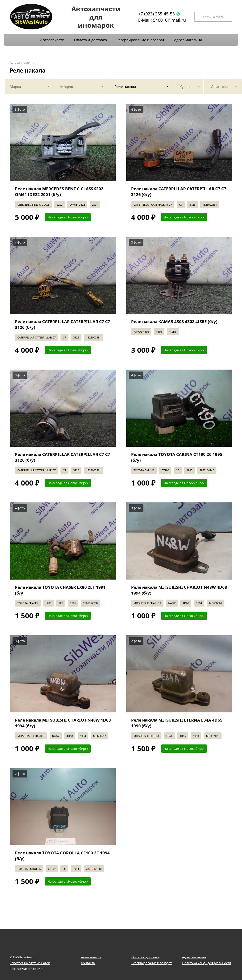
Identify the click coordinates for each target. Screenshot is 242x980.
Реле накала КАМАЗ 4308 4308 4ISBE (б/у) (174, 321)
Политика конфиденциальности (206, 963)
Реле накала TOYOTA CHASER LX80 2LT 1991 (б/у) (60, 590)
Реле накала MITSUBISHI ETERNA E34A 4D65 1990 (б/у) (177, 723)
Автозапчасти (20, 63)
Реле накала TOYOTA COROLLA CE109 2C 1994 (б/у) (62, 856)
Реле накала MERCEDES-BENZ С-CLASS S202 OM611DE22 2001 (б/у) (59, 192)
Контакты (88, 963)
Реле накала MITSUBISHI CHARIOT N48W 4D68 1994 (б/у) (179, 590)
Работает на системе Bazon (30, 963)
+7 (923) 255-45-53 (156, 14)
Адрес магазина (194, 957)
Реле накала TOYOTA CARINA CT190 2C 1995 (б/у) (177, 457)
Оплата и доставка (145, 957)
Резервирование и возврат (151, 963)
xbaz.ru (38, 969)
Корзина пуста (213, 17)
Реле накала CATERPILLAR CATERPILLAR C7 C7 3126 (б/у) (179, 192)
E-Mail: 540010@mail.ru (162, 20)
